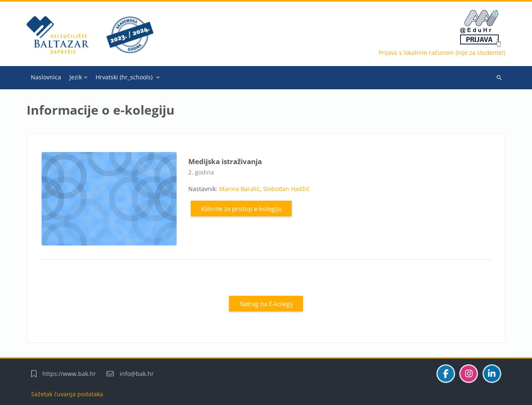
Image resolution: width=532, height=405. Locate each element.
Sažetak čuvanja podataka (67, 394)
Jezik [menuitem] (76, 77)
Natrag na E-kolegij (266, 304)
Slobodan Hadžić (286, 189)
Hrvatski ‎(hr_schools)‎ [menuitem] (124, 77)
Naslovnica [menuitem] (46, 77)
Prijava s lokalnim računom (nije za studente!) (442, 53)
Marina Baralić (239, 189)
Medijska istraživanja (225, 161)
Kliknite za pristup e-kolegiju (241, 209)
